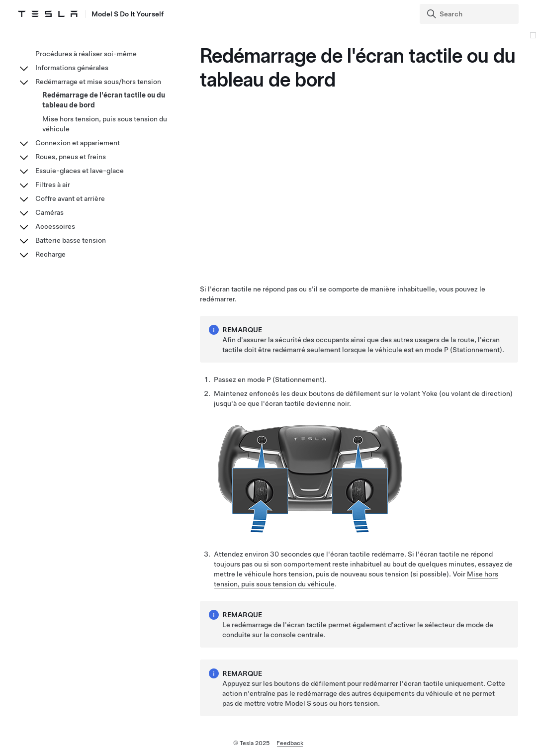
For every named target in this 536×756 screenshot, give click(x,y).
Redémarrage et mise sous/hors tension (98, 82)
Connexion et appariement (78, 143)
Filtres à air (53, 185)
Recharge (50, 254)
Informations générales (72, 68)
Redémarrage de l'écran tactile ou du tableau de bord (104, 100)
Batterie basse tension (71, 240)
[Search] (470, 14)
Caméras (49, 212)
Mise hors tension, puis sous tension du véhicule (105, 124)
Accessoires (55, 226)
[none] (308, 530)
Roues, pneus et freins (71, 157)
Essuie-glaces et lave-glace (80, 171)
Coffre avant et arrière (70, 198)
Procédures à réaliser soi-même (86, 54)
